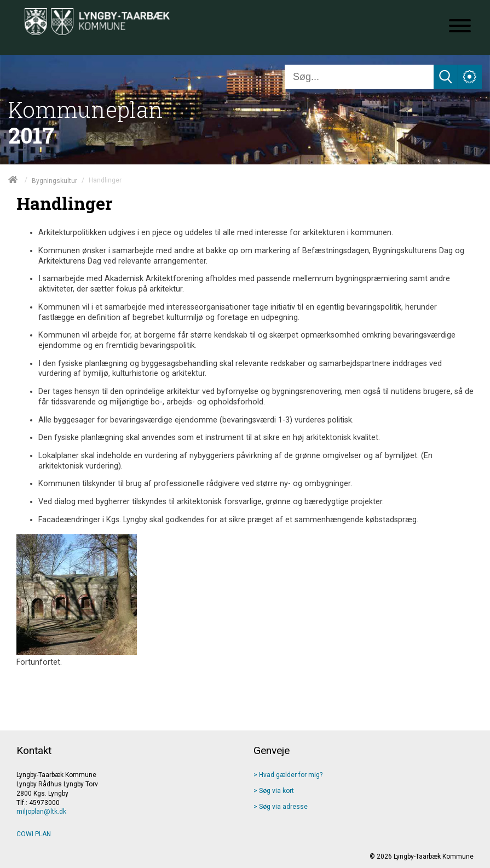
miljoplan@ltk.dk (41, 812)
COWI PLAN (34, 834)
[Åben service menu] (470, 77)
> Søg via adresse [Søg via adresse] (281, 807)
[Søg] (359, 77)
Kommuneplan (86, 109)
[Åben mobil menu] (460, 27)
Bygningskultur (54, 180)
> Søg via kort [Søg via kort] (274, 791)
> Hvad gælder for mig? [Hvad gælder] (288, 775)
